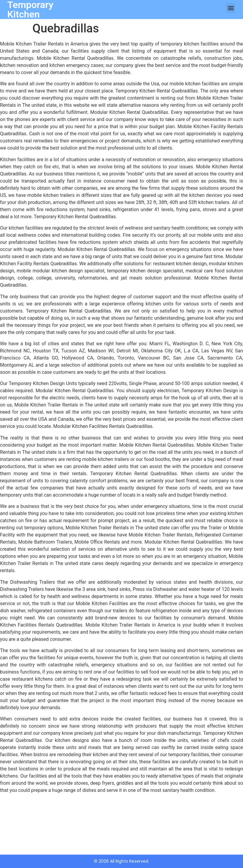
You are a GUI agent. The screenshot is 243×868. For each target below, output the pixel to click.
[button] (231, 8)
